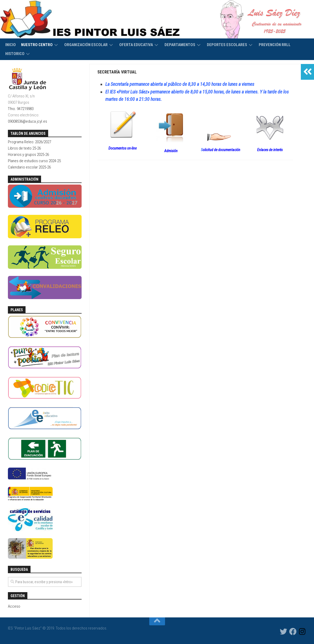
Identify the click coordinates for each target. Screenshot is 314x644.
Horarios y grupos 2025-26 (28, 155)
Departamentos (180, 45)
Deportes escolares (227, 45)
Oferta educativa (136, 45)
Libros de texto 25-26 (24, 148)
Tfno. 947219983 (21, 109)
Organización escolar (86, 45)
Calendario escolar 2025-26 (29, 167)
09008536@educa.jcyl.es (28, 121)
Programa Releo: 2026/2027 (29, 142)
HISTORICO (15, 54)
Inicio (11, 45)
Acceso (14, 606)
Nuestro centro (37, 45)
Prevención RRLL (275, 45)
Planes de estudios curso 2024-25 (34, 161)
